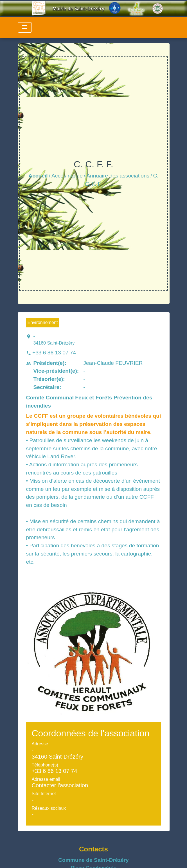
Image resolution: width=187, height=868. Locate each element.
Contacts (93, 849)
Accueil (38, 176)
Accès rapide (67, 176)
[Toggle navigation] (25, 27)
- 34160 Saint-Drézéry (54, 340)
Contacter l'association (60, 785)
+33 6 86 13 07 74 (54, 353)
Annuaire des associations (118, 176)
